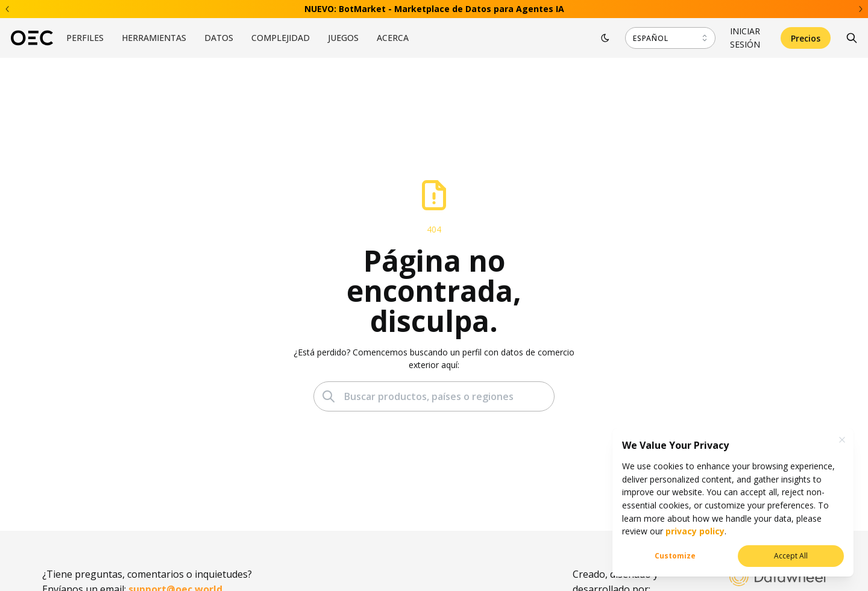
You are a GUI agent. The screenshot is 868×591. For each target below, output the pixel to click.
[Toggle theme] (605, 38)
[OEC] (32, 38)
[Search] (852, 38)
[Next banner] (860, 9)
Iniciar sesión (745, 38)
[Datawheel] (778, 578)
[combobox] (670, 38)
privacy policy (694, 531)
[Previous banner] (8, 9)
